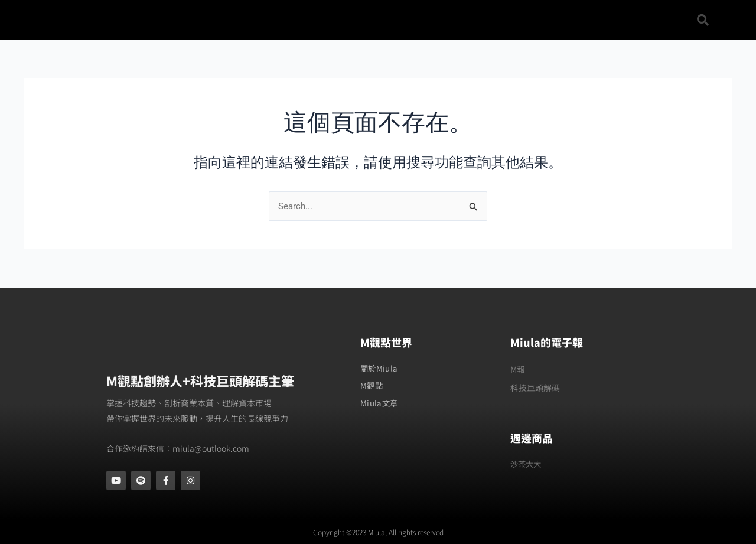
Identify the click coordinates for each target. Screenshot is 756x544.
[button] (703, 20)
